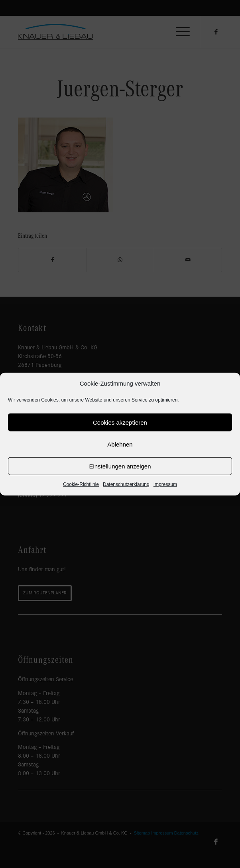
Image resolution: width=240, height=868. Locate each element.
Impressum (165, 484)
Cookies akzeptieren (120, 422)
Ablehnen (120, 444)
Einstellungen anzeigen (120, 466)
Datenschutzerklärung (126, 484)
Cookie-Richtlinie (81, 484)
